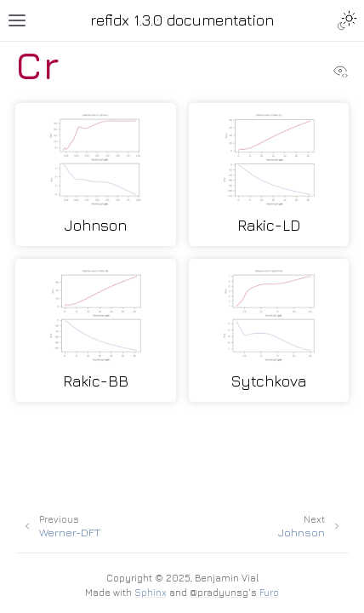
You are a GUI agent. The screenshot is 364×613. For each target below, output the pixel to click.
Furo (269, 592)
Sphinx (151, 592)
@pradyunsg (219, 592)
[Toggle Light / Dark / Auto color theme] (347, 20)
